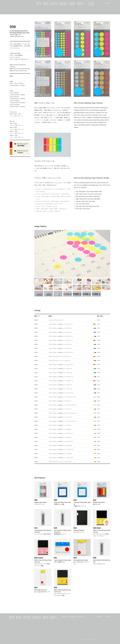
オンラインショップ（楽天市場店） (22, 145)
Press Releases (72, 617)
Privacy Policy (81, 617)
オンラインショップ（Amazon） (22, 152)
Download (64, 617)
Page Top (108, 617)
